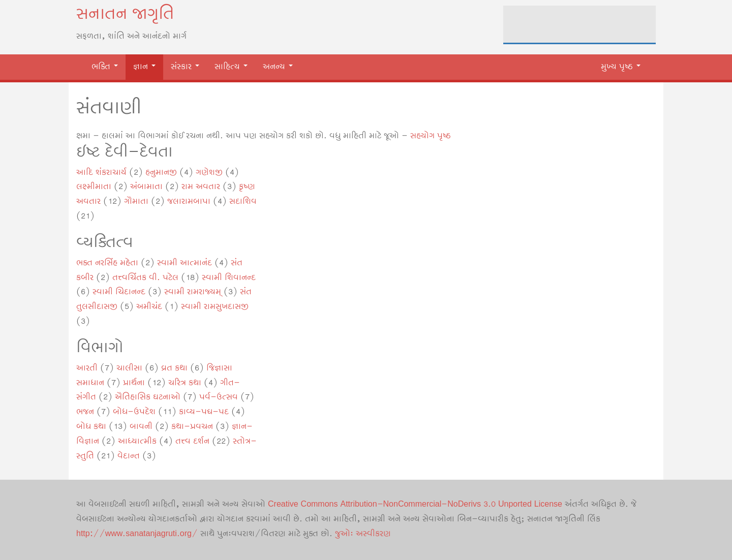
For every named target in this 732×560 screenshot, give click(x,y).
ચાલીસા (129, 368)
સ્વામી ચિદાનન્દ (119, 292)
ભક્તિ (105, 67)
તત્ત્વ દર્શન (192, 441)
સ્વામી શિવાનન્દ (229, 278)
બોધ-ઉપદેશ (134, 412)
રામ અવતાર (201, 187)
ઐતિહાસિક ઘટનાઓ (148, 397)
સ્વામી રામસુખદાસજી (215, 307)
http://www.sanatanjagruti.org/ (137, 534)
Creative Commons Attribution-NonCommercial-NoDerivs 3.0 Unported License (415, 504)
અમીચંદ (149, 307)
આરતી (87, 368)
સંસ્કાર (185, 67)
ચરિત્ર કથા (185, 383)
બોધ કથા (91, 427)
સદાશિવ (243, 201)
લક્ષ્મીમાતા (94, 187)
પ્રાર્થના (134, 383)
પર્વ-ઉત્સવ (219, 397)
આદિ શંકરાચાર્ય (101, 173)
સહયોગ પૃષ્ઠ (431, 136)
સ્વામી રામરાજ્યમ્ (193, 292)
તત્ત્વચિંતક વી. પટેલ (145, 278)
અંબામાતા (146, 187)
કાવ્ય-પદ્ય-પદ (204, 412)
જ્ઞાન (144, 67)
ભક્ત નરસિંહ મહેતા (107, 263)
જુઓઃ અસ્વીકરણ (363, 534)
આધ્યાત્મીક (137, 441)
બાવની (141, 427)
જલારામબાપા (189, 201)
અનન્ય (278, 67)
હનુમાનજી (161, 173)
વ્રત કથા (174, 368)
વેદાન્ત (129, 456)
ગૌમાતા (136, 201)
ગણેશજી (209, 173)
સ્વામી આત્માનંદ (185, 263)
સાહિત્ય (231, 67)
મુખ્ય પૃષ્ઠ (621, 67)
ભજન (85, 412)
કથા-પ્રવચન (192, 427)
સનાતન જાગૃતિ (125, 14)
